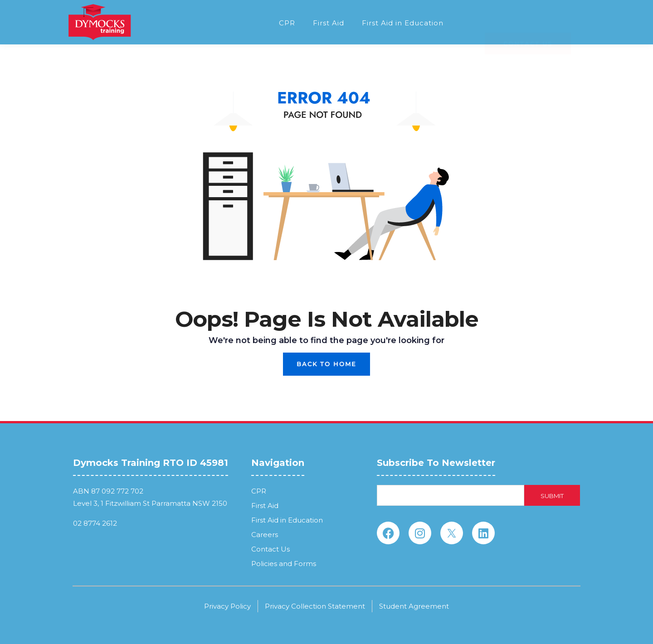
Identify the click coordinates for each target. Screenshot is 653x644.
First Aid (329, 23)
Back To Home (326, 364)
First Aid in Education (403, 23)
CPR (287, 23)
